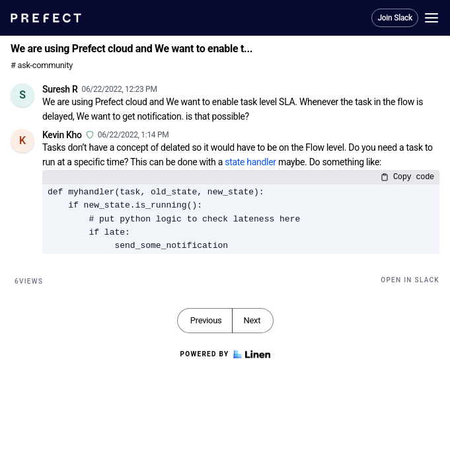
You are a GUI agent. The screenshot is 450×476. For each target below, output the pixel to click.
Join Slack (395, 18)
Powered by (225, 354)
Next (252, 320)
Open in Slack (410, 280)
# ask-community (42, 65)
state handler (250, 162)
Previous (206, 320)
